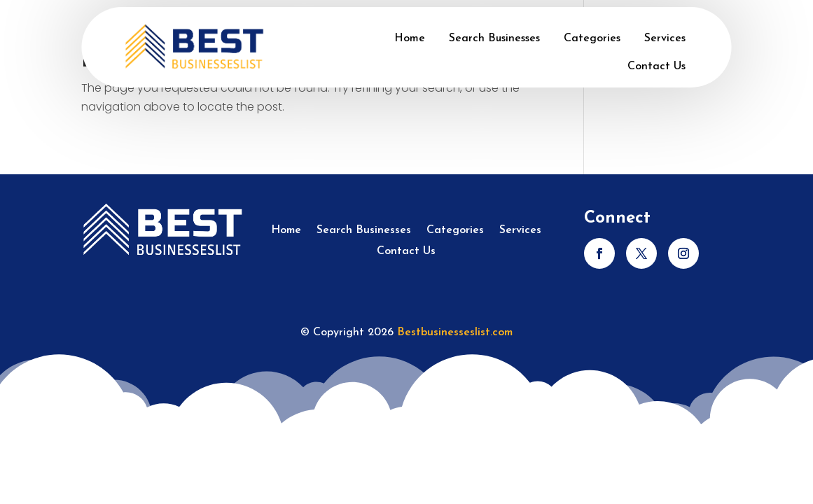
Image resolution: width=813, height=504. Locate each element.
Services (665, 38)
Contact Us (656, 66)
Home (410, 38)
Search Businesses (494, 38)
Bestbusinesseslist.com (455, 332)
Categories (592, 38)
